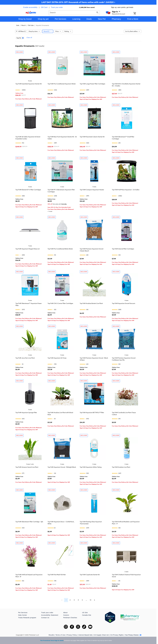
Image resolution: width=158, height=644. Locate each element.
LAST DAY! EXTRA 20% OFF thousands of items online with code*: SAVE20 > (78, 2)
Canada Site (87, 615)
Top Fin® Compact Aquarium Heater (92, 190)
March (24, 25)
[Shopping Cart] (137, 13)
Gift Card (44, 7)
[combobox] (74, 12)
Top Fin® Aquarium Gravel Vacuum (124, 303)
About (65, 613)
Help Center (23, 615)
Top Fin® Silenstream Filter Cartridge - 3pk (29, 522)
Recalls (51, 635)
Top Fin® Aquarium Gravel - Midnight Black (62, 467)
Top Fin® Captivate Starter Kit (90, 575)
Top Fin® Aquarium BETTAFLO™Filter (92, 413)
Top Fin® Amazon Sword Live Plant (27, 467)
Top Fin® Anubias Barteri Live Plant (91, 303)
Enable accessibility (30, 7)
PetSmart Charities (70, 618)
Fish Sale (31, 25)
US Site (85, 613)
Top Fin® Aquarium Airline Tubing (91, 467)
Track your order (57, 7)
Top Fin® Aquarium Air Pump (57, 358)
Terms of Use (60, 635)
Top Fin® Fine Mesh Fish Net (57, 575)
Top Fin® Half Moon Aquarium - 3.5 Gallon (126, 190)
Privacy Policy (72, 635)
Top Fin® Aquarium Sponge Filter (26, 413)
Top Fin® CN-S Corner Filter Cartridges (60, 303)
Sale (18, 25)
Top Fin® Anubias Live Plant (121, 467)
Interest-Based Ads (85, 635)
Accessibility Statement (50, 615)
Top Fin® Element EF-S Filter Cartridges (28, 190)
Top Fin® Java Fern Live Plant (25, 358)
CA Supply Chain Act (101, 635)
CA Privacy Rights (117, 635)
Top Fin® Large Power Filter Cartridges (92, 84)
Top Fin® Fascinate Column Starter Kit (92, 137)
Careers (66, 615)
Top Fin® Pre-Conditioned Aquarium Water (62, 84)
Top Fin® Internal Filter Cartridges (123, 249)
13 (90, 600)
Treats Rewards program (27, 618)
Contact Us (45, 618)
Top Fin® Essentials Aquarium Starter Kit (29, 84)
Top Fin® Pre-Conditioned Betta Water (60, 249)
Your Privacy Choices (133, 635)
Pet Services (23, 613)
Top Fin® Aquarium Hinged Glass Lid (27, 249)
